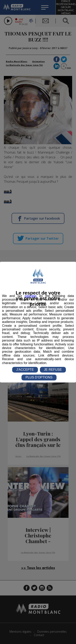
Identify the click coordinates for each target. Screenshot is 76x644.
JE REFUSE (53, 370)
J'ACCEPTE (25, 370)
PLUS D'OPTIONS (39, 377)
